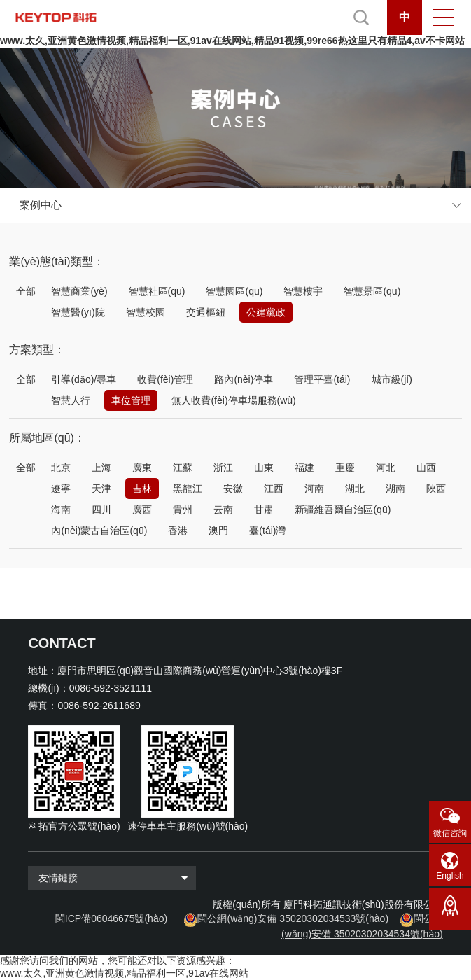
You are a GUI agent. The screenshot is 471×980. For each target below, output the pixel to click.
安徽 (233, 489)
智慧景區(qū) (372, 291)
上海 (101, 468)
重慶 (345, 468)
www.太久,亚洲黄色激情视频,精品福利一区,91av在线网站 (124, 973)
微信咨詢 (450, 833)
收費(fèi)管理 (165, 379)
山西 (426, 468)
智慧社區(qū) (157, 291)
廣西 (142, 510)
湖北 (355, 489)
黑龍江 (188, 489)
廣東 (142, 468)
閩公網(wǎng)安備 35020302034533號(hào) (293, 918)
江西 (274, 489)
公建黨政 (266, 312)
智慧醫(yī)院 (78, 312)
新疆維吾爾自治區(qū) (343, 510)
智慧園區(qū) (234, 291)
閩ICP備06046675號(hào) (111, 918)
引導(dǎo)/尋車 (84, 379)
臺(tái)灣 (267, 531)
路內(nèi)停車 (244, 379)
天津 (101, 489)
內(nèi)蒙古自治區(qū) (99, 531)
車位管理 (131, 400)
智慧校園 (146, 312)
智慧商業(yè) (79, 291)
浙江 (223, 468)
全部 (26, 291)
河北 (386, 468)
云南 (223, 510)
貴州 (183, 510)
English (450, 876)
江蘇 (183, 468)
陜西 (436, 489)
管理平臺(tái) (322, 379)
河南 (314, 489)
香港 (178, 531)
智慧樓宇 (303, 291)
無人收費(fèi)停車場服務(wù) (233, 400)
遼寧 (61, 489)
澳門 (218, 531)
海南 (61, 510)
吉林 (142, 489)
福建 (304, 468)
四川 (101, 510)
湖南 (395, 489)
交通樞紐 (206, 312)
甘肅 (264, 510)
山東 (264, 468)
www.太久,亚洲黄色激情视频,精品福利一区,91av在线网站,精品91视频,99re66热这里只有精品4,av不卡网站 (232, 41)
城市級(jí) (392, 379)
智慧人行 (71, 400)
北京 (61, 468)
